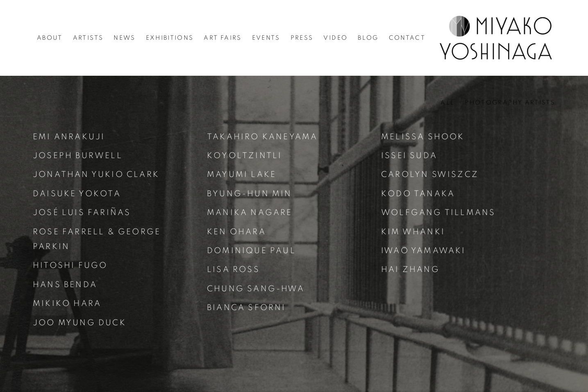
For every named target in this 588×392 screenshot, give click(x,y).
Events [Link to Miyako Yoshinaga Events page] (266, 38)
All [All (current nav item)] (447, 103)
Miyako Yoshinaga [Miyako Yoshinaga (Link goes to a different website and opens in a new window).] (496, 38)
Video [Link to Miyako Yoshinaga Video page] (335, 38)
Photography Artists (510, 103)
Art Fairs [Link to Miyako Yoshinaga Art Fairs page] (222, 38)
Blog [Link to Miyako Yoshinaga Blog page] (368, 38)
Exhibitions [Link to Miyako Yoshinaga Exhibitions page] (170, 38)
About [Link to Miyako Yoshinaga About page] (50, 38)
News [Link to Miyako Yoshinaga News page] (124, 38)
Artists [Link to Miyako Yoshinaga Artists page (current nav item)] (88, 38)
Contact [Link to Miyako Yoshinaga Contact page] (407, 38)
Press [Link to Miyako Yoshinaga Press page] (302, 38)
